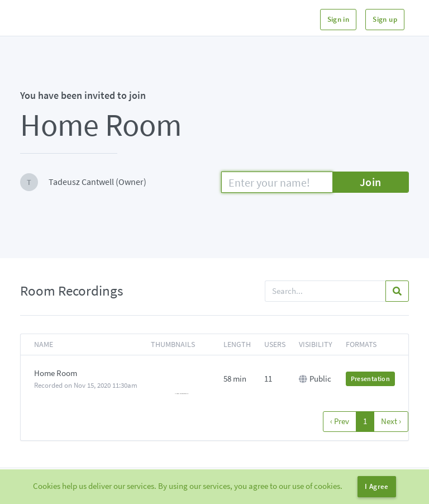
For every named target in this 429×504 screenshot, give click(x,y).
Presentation (370, 379)
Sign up (385, 19)
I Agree (377, 486)
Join (371, 182)
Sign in (339, 19)
